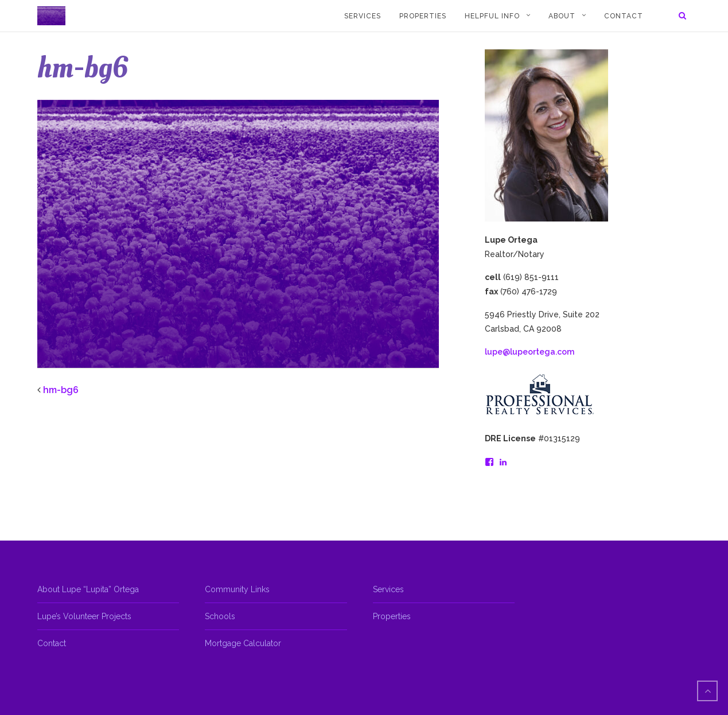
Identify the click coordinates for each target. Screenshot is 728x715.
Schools (220, 616)
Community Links (237, 589)
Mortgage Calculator (243, 643)
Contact (624, 16)
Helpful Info (492, 16)
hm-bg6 (61, 390)
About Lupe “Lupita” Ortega (88, 589)
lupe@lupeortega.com (530, 352)
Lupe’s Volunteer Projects (84, 616)
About (562, 16)
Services (363, 16)
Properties (423, 16)
